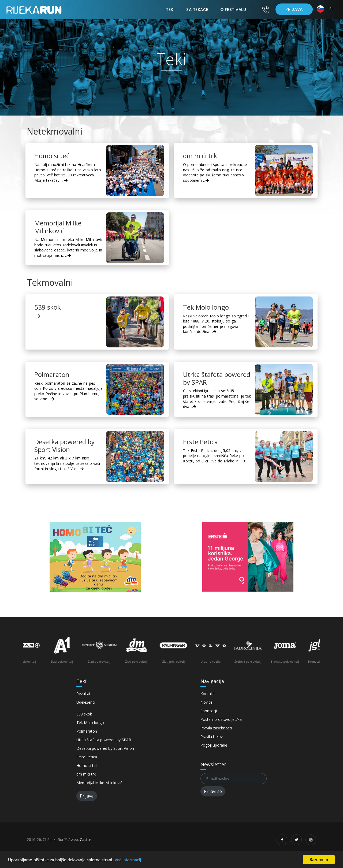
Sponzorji (209, 711)
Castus (86, 839)
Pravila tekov (212, 737)
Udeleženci (86, 702)
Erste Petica (87, 757)
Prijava (294, 9)
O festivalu (233, 10)
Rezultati (84, 694)
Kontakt (207, 694)
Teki (170, 10)
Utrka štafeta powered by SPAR (104, 740)
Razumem (319, 860)
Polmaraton (87, 731)
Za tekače (197, 10)
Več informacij (128, 860)
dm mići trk (86, 774)
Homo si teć (87, 765)
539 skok (84, 714)
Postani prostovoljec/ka (221, 719)
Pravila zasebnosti (216, 728)
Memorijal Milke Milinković (99, 783)
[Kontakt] (266, 10)
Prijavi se (213, 791)
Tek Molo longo (90, 723)
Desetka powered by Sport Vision (105, 748)
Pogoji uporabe (214, 745)
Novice (206, 702)
